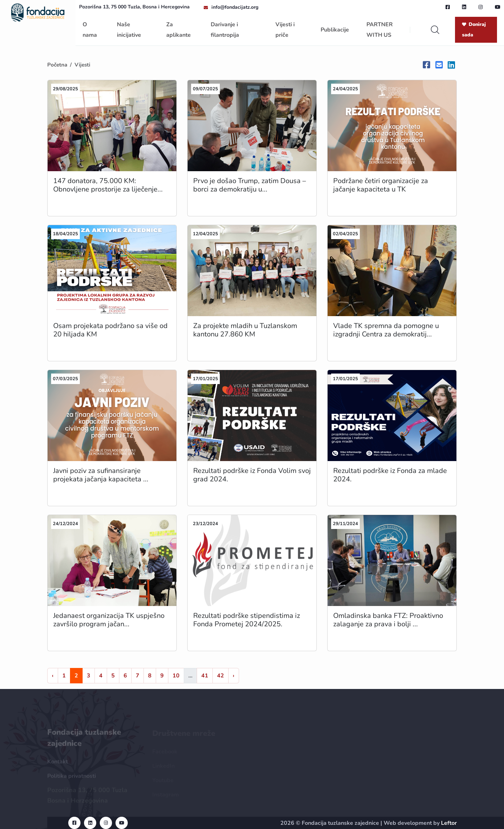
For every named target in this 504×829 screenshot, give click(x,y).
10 (176, 676)
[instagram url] (481, 7)
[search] (435, 30)
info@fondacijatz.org (235, 7)
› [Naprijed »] (234, 676)
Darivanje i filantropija (225, 30)
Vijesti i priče (285, 30)
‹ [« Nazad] (53, 676)
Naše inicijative (129, 30)
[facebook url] (448, 7)
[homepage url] (38, 12)
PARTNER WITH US (380, 30)
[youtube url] (498, 7)
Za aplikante (178, 30)
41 (205, 676)
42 (220, 676)
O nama (90, 30)
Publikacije (335, 30)
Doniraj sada (474, 30)
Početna (57, 65)
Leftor (449, 823)
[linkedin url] (464, 7)
